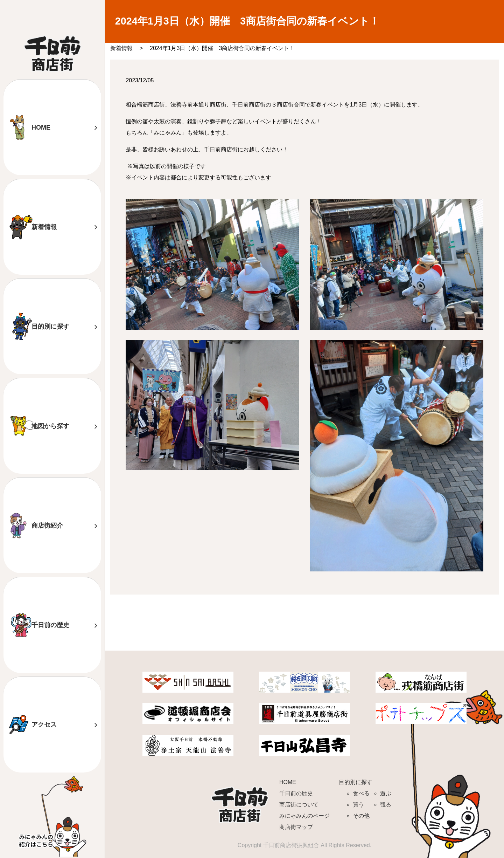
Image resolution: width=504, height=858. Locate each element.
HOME (41, 128)
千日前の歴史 (50, 625)
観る (386, 805)
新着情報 (44, 227)
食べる (361, 793)
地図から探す (50, 426)
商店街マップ (296, 827)
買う (358, 805)
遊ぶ (386, 793)
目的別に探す (50, 327)
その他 (361, 816)
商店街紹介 (47, 526)
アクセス (44, 725)
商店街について (299, 805)
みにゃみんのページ (304, 816)
